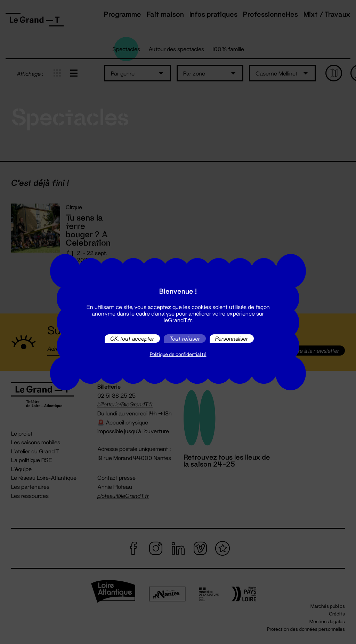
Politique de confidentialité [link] (178, 354)
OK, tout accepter (132, 338)
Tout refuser (185, 338)
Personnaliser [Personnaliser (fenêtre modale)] (232, 338)
